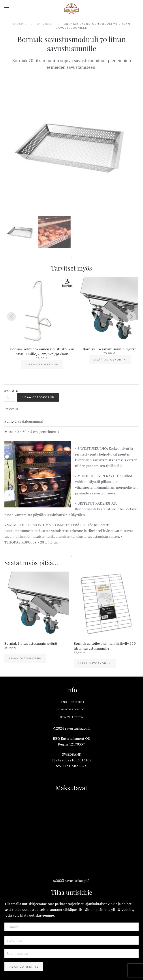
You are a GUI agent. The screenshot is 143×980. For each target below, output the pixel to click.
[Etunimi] (71, 927)
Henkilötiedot (71, 702)
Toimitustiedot (71, 709)
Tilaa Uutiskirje (24, 967)
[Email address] (71, 953)
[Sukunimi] (71, 940)
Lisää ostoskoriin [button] (42, 364)
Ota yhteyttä (71, 717)
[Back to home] (72, 9)
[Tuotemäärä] (10, 397)
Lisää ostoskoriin (38, 397)
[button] (7, 9)
